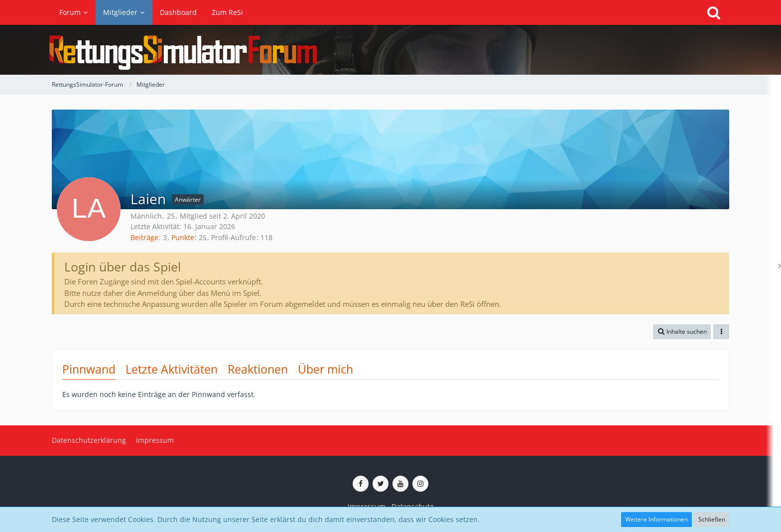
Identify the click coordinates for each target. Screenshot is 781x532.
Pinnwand (89, 369)
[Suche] (714, 12)
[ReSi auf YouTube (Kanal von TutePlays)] (400, 484)
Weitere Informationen (656, 519)
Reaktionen (258, 369)
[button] (682, 332)
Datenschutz (412, 506)
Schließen (712, 519)
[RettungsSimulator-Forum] (390, 50)
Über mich (325, 369)
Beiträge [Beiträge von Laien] (144, 237)
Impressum (367, 506)
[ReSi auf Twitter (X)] (381, 484)
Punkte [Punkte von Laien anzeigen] (183, 237)
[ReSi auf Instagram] (420, 484)
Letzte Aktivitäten (172, 369)
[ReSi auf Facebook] (361, 484)
